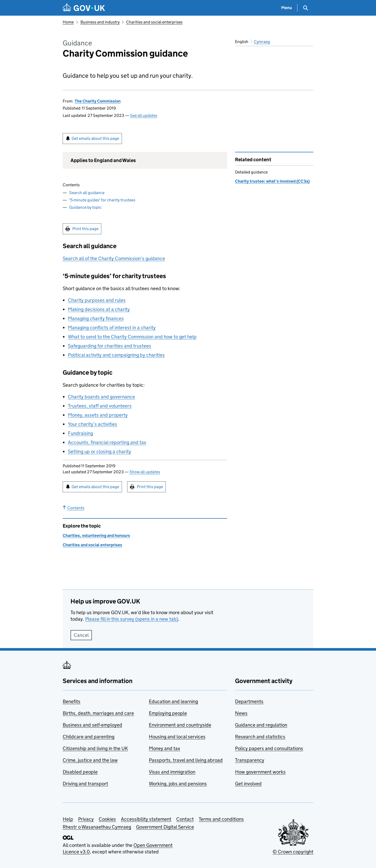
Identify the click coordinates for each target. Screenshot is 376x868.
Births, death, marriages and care (98, 713)
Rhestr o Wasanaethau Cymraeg (97, 827)
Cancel (81, 635)
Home (68, 22)
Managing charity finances (96, 318)
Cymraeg (262, 42)
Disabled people (80, 772)
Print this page (85, 229)
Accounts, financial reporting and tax (107, 442)
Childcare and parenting (89, 737)
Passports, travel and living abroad (186, 760)
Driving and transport (85, 784)
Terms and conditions (221, 819)
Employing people (168, 713)
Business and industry (100, 22)
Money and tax (164, 748)
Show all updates (145, 472)
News (241, 713)
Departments (249, 701)
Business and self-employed (92, 725)
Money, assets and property (98, 415)
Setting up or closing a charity (99, 451)
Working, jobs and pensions (178, 784)
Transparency (250, 760)
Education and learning (173, 701)
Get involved (248, 784)
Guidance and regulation (261, 725)
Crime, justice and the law (90, 760)
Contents (74, 508)
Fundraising (80, 433)
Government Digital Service (165, 827)
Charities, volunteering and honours (96, 535)
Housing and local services (177, 737)
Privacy (86, 819)
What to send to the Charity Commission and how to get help (132, 337)
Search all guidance (87, 193)
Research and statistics (260, 737)
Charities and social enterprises (154, 22)
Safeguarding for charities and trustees (110, 346)
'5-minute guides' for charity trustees (102, 200)
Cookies (107, 819)
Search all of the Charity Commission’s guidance (114, 258)
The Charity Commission (98, 101)
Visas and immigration (172, 772)
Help (68, 819)
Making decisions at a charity (99, 309)
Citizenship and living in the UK (95, 748)
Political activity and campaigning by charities (116, 355)
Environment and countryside (180, 725)
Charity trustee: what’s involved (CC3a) (272, 181)
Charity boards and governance (101, 397)
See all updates (144, 115)
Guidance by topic (85, 207)
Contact (185, 819)
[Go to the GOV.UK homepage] (84, 8)
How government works (260, 772)
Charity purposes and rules (97, 300)
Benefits (72, 701)
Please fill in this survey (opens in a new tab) (132, 619)
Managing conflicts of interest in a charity (112, 328)
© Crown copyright (293, 852)
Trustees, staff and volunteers (100, 406)
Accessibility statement (146, 819)
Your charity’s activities (93, 424)
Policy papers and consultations (269, 748)
